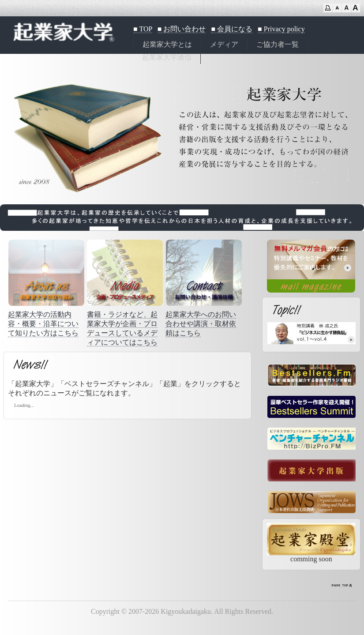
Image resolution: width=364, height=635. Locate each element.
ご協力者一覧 (278, 44)
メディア (224, 44)
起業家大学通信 (167, 57)
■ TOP (143, 29)
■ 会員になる (232, 29)
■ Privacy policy (281, 29)
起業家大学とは (167, 44)
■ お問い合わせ (182, 29)
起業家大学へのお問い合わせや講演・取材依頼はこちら (201, 324)
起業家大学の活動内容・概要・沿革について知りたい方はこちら (43, 324)
